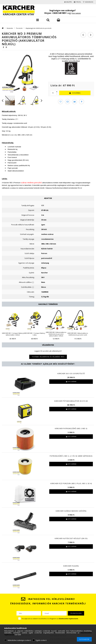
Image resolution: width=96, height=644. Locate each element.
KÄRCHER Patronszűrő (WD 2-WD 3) (71, 428)
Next (42, 100)
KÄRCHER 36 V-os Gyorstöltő (71, 373)
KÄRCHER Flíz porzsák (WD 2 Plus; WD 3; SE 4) (71, 483)
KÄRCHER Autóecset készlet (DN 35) (71, 538)
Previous (3, 100)
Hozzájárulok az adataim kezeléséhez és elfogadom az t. (50, 619)
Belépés (65, 2)
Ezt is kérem (72, 382)
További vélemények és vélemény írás (48, 357)
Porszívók (19, 28)
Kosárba (76, 93)
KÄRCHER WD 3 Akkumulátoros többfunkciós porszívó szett (78, 334)
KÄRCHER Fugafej (71, 566)
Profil (76, 2)
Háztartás (10, 28)
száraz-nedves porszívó (31, 182)
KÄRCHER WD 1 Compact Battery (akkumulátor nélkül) (13, 334)
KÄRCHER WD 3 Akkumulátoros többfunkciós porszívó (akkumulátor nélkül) (56, 334)
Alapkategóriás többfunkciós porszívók (38, 28)
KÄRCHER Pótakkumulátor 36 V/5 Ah (71, 401)
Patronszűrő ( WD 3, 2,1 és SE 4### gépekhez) (71, 456)
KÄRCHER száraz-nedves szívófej (71, 511)
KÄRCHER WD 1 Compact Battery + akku (34, 334)
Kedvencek (88, 2)
